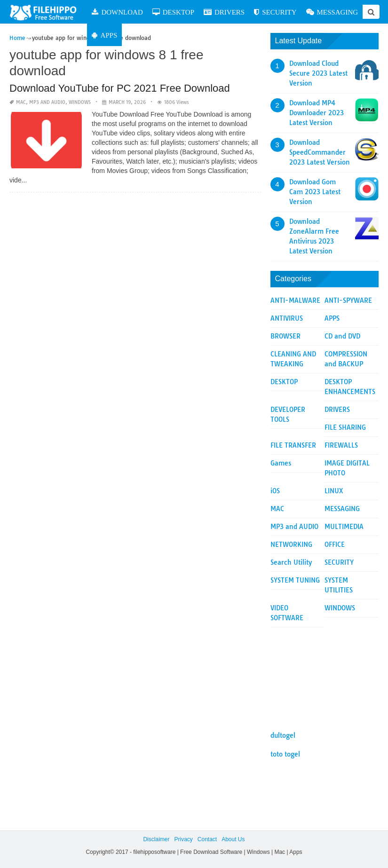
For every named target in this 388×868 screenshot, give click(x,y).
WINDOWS (80, 102)
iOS (275, 491)
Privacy (183, 839)
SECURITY (275, 12)
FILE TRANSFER (293, 445)
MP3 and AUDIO (47, 102)
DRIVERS (224, 12)
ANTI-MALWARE (295, 300)
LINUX (334, 491)
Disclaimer (156, 839)
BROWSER (285, 336)
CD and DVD (342, 336)
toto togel (285, 754)
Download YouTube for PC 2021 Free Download (120, 88)
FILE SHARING (345, 427)
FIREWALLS (341, 445)
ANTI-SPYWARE (348, 300)
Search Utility (291, 562)
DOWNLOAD (117, 12)
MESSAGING (332, 12)
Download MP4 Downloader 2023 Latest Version (317, 113)
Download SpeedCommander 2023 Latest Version (320, 152)
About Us (233, 839)
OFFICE (335, 544)
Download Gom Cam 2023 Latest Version (315, 192)
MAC (21, 102)
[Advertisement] (325, 674)
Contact (207, 839)
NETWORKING (291, 544)
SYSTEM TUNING (295, 580)
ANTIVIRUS (287, 318)
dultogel (283, 735)
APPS (104, 35)
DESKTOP (173, 12)
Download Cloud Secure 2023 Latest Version (318, 73)
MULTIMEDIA (344, 527)
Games (281, 463)
